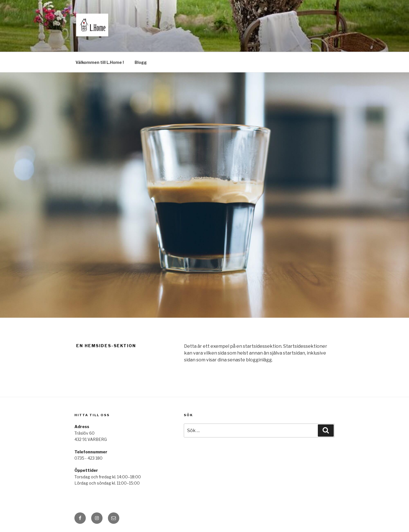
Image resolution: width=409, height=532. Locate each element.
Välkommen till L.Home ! (100, 62)
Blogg (141, 62)
